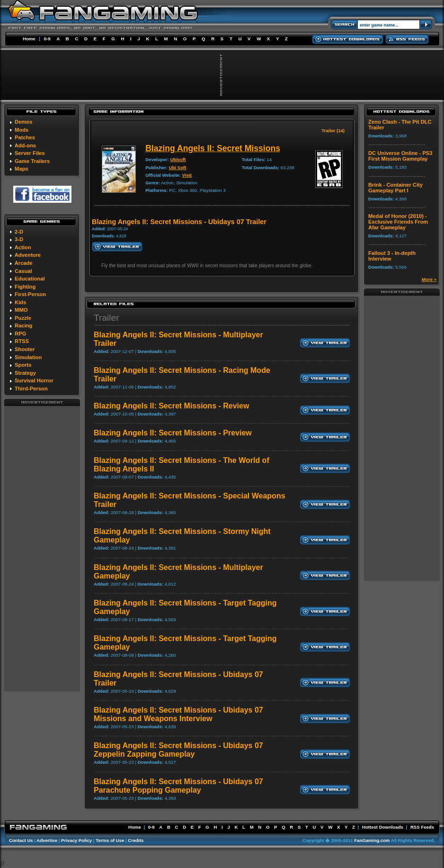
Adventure (28, 255)
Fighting (25, 287)
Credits (136, 840)
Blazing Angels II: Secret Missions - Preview (173, 433)
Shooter (25, 349)
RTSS (22, 341)
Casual (23, 271)
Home (29, 39)
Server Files (30, 153)
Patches (25, 137)
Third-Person (31, 389)
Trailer (107, 318)
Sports (23, 365)
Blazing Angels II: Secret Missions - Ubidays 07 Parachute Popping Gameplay (178, 786)
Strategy (25, 373)
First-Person (30, 294)
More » (429, 279)
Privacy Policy (76, 840)
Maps (22, 169)
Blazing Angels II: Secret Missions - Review (171, 406)
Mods (22, 130)
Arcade (24, 263)
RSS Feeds (422, 827)
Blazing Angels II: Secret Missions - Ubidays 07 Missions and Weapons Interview (178, 714)
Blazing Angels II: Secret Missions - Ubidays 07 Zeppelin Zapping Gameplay (178, 750)
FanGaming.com (372, 840)
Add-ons (25, 145)
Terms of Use (110, 840)
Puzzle (23, 318)
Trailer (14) (333, 131)
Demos (23, 122)
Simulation (28, 357)
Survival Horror (34, 380)
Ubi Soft (178, 167)
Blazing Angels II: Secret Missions (213, 148)
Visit (187, 175)
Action (23, 247)
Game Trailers (32, 161)
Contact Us (21, 840)
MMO (21, 310)
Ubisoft (178, 159)
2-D (19, 232)
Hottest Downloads (383, 827)
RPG (20, 334)
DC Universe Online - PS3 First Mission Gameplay (400, 156)
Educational (30, 279)
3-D (19, 239)
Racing (23, 325)
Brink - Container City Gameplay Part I (395, 188)
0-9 (47, 39)
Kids (20, 302)
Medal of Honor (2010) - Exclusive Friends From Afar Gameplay (398, 222)
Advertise (47, 840)
